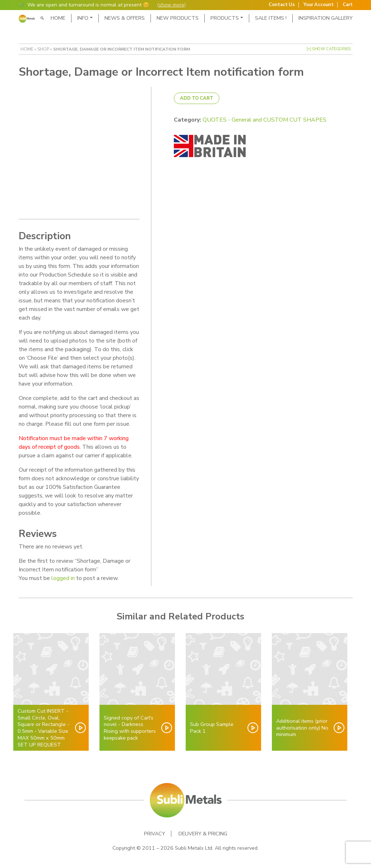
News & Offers (125, 18)
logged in (63, 577)
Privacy (155, 833)
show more (171, 5)
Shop (43, 49)
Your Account (319, 5)
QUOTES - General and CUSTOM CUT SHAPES (265, 120)
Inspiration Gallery (326, 18)
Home (58, 18)
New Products (178, 18)
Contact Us (282, 5)
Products (225, 18)
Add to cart (197, 98)
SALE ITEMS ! (271, 18)
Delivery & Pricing (203, 833)
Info (83, 18)
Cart (348, 5)
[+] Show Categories (329, 49)
